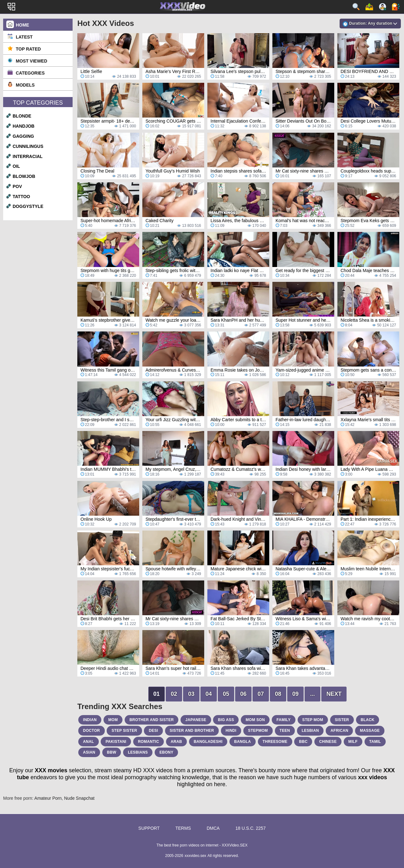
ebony (166, 752)
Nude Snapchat (79, 798)
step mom (313, 720)
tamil (375, 742)
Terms (183, 828)
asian (89, 752)
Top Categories (38, 103)
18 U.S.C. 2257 (251, 828)
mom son (255, 720)
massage (370, 731)
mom (113, 720)
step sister (124, 731)
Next (334, 694)
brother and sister (151, 720)
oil (16, 166)
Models (25, 85)
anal (89, 742)
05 (226, 694)
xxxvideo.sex (196, 856)
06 (243, 694)
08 (278, 694)
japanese (196, 720)
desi (153, 731)
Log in (396, 7)
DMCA (213, 828)
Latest (24, 37)
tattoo (21, 197)
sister (342, 720)
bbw (112, 752)
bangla (243, 742)
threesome (275, 742)
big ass (226, 720)
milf (353, 742)
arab (176, 742)
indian (90, 720)
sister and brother (192, 731)
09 (295, 694)
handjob (24, 126)
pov (17, 186)
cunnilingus (28, 146)
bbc (303, 742)
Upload (369, 7)
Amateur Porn (48, 798)
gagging (23, 136)
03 (191, 694)
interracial (28, 156)
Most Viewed (32, 61)
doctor (92, 731)
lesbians (138, 752)
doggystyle (28, 206)
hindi (231, 731)
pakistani (116, 742)
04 (209, 694)
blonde (22, 116)
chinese (328, 742)
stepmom (258, 731)
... (313, 694)
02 (174, 694)
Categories (30, 73)
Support (149, 828)
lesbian (310, 731)
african (339, 731)
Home (22, 25)
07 (261, 694)
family (284, 720)
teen (285, 731)
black (368, 720)
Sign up (383, 7)
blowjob (24, 176)
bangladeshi (208, 742)
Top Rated (28, 49)
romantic (149, 742)
